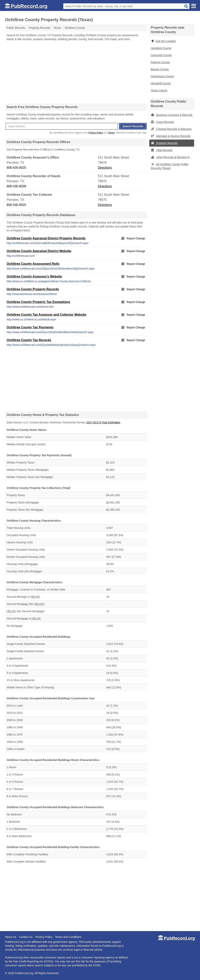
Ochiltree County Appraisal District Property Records (46, 238)
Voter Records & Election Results (172, 157)
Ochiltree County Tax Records (29, 340)
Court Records (162, 122)
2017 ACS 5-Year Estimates (103, 422)
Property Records (164, 143)
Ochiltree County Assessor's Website (34, 276)
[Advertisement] (76, 72)
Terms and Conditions (68, 937)
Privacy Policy (96, 133)
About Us (11, 937)
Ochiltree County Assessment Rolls (33, 264)
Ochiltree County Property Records (33, 289)
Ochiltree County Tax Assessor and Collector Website (46, 315)
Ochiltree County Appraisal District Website (39, 251)
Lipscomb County (161, 55)
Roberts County (160, 62)
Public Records (16, 28)
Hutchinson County (162, 76)
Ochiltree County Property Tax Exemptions (38, 302)
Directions (105, 168)
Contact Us (26, 937)
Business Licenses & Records (172, 115)
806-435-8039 (16, 186)
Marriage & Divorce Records (171, 136)
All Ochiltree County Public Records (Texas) (170, 166)
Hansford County (161, 48)
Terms (111, 133)
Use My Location (163, 41)
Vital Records (162, 150)
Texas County (159, 90)
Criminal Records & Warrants (171, 129)
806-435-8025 (16, 168)
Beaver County (160, 69)
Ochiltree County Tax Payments (30, 327)
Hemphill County (161, 83)
